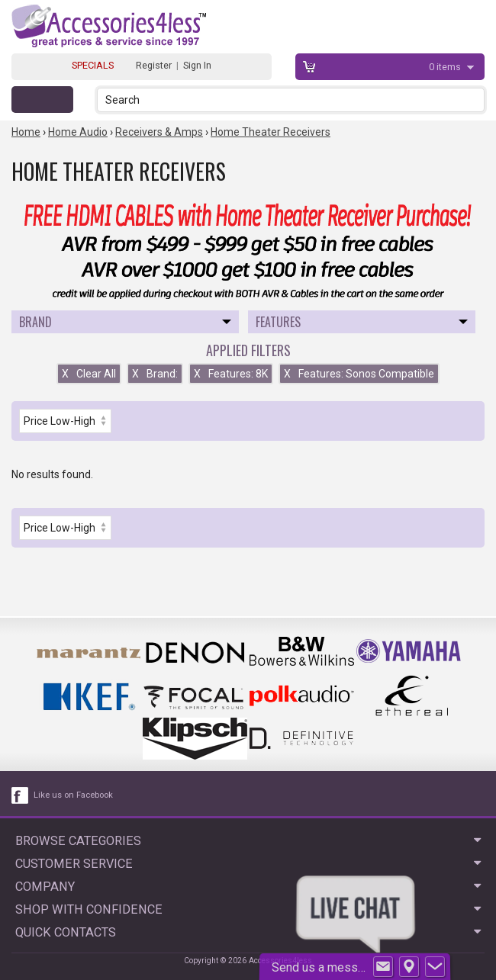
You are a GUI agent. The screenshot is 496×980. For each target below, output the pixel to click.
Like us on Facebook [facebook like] (73, 795)
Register (154, 65)
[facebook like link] (21, 795)
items (446, 67)
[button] (474, 100)
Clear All (89, 374)
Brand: (155, 374)
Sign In (197, 65)
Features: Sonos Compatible (359, 374)
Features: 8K (231, 374)
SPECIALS (93, 65)
